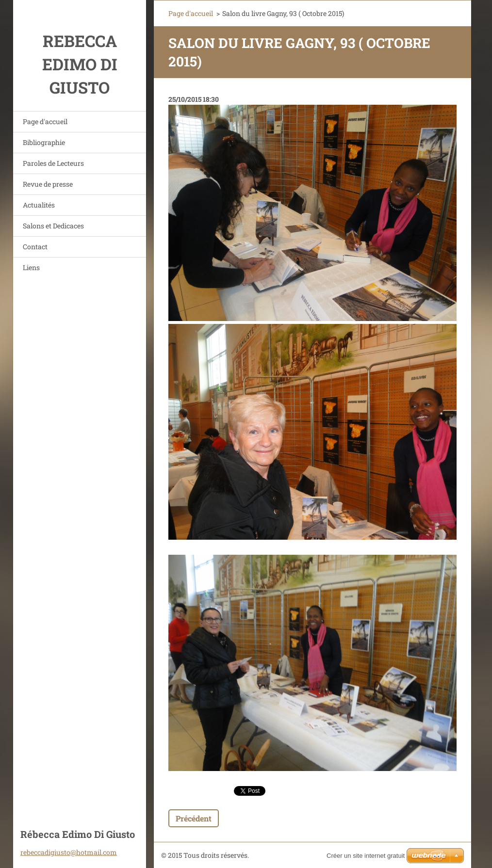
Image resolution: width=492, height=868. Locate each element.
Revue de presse (48, 184)
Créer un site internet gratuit (366, 856)
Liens (31, 267)
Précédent (194, 818)
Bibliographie (44, 142)
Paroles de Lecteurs (53, 163)
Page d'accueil (45, 121)
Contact (35, 247)
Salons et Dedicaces (53, 226)
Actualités (39, 205)
